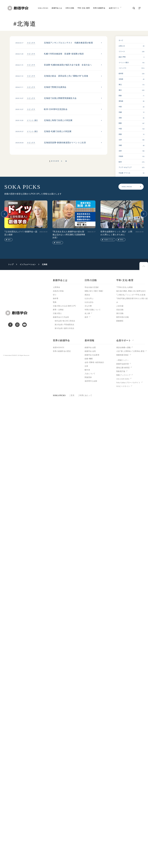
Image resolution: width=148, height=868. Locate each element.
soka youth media (123, 379)
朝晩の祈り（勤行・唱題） (94, 291)
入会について (90, 374)
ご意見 (72, 395)
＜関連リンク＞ (123, 360)
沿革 (86, 366)
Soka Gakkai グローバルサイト (128, 383)
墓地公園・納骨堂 (123, 368)
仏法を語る (89, 302)
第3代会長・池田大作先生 (64, 328)
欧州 (9, 240)
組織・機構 (89, 359)
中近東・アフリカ (109, 240)
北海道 (45, 264)
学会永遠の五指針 (92, 287)
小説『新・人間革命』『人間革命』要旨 (130, 351)
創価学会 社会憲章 (92, 355)
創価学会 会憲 (90, 348)
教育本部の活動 (123, 317)
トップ (11, 264)
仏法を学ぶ (89, 299)
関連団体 (88, 377)
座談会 (87, 295)
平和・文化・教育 (84, 8)
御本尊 (56, 299)
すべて (121, 40)
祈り (55, 295)
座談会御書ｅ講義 (123, 348)
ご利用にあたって (85, 395)
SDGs (122, 240)
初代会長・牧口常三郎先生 (65, 321)
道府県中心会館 (91, 381)
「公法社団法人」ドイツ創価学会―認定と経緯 (21, 233)
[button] (4, 214)
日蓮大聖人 (57, 313)
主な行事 (88, 306)
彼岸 (86, 317)
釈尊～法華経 (58, 310)
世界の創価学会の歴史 (62, 351)
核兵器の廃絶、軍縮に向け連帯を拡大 (131, 291)
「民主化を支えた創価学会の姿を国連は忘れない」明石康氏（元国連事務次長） (69, 235)
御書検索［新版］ (123, 355)
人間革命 (56, 287)
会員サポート (125, 340)
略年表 (87, 370)
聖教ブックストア (123, 375)
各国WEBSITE (59, 348)
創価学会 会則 (90, 351)
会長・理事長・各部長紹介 (94, 362)
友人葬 (87, 313)
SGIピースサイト (123, 386)
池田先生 (58, 243)
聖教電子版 (121, 371)
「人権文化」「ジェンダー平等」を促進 (131, 295)
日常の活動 (70, 8)
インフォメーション (28, 264)
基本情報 (89, 340)
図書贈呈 (120, 321)
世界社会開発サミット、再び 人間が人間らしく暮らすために (116, 233)
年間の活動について (93, 310)
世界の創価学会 (99, 8)
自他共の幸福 (58, 291)
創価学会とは (57, 8)
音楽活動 (120, 310)
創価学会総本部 (123, 364)
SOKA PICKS (43, 8)
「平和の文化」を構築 (124, 287)
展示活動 (120, 313)
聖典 (55, 302)
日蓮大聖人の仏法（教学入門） (65, 306)
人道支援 (120, 306)
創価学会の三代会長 (61, 317)
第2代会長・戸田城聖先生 (64, 325)
